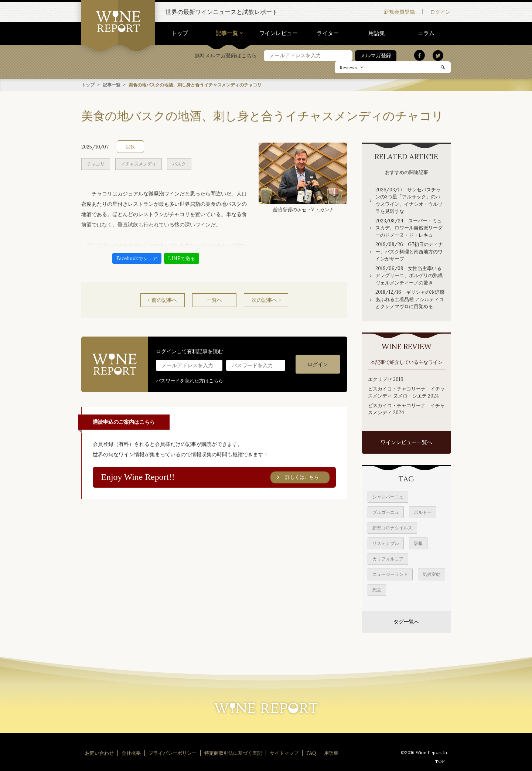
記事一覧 (227, 33)
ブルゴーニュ (386, 512)
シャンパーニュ (388, 496)
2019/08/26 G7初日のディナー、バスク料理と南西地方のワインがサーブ (409, 251)
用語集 (377, 33)
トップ (180, 33)
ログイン (440, 12)
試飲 (130, 146)
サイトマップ (284, 753)
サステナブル (386, 543)
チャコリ (96, 163)
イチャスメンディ (139, 163)
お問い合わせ (99, 753)
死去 (377, 589)
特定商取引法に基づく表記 (233, 753)
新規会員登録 (399, 12)
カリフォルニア (388, 558)
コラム (426, 33)
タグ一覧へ (406, 621)
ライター (328, 33)
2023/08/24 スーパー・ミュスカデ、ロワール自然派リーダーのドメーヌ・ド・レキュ (409, 228)
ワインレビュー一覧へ (406, 442)
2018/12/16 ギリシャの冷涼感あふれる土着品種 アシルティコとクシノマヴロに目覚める (410, 299)
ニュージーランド (390, 574)
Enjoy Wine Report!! (215, 477)
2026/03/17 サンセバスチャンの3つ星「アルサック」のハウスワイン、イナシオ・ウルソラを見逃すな (409, 200)
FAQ (311, 753)
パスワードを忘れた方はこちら (190, 380)
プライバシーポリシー (173, 753)
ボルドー (423, 512)
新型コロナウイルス (392, 527)
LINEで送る (182, 258)
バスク (179, 163)
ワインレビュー (278, 33)
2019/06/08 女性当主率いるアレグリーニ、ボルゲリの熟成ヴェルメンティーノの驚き (409, 275)
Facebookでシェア (137, 258)
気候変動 (432, 574)
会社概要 (131, 753)
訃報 (418, 543)
